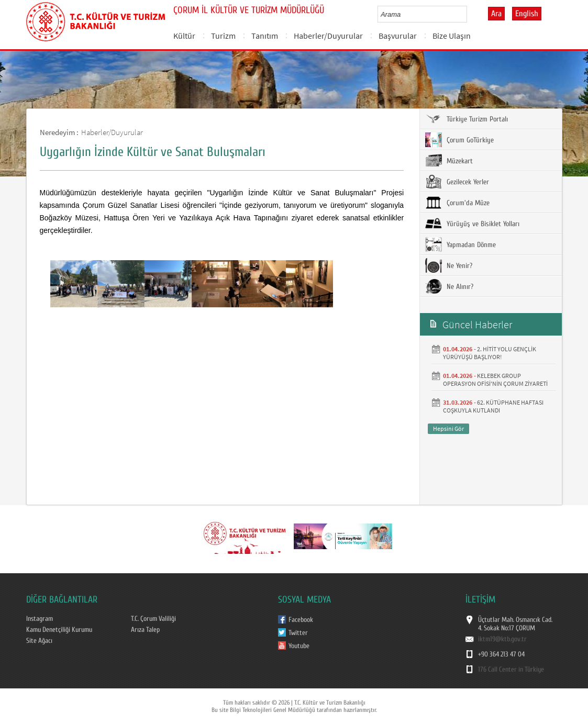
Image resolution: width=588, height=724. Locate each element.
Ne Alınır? (449, 286)
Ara (496, 14)
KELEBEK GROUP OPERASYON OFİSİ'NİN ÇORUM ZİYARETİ (495, 380)
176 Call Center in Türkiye (511, 670)
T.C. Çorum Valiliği (153, 619)
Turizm (223, 36)
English (527, 14)
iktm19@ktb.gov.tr (502, 639)
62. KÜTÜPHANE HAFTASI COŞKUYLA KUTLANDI (493, 406)
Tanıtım (265, 36)
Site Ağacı (39, 641)
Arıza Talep (145, 630)
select (470, 14)
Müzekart (449, 161)
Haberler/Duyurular (328, 36)
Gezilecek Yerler (457, 182)
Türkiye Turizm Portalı (467, 119)
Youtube (299, 646)
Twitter (298, 633)
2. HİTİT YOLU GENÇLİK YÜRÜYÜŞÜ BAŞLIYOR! (490, 353)
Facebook (301, 620)
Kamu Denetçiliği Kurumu (59, 630)
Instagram (40, 619)
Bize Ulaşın (452, 36)
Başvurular (398, 36)
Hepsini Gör (448, 428)
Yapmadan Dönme (461, 244)
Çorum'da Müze (457, 203)
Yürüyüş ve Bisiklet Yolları (472, 224)
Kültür (184, 36)
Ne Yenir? (449, 265)
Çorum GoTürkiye (459, 140)
